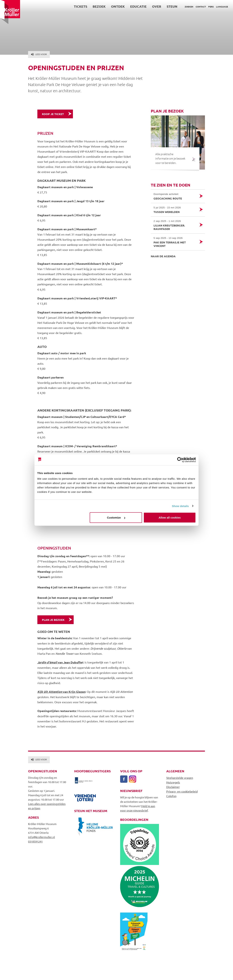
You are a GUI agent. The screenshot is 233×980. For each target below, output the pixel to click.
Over (157, 6)
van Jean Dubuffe (60, 662)
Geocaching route (175, 196)
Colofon (171, 796)
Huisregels (173, 782)
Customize (116, 518)
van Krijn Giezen (61, 692)
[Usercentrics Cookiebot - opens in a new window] (180, 460)
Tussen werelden (175, 210)
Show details (180, 506)
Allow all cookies (170, 518)
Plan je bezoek (53, 620)
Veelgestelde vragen (180, 778)
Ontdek (118, 6)
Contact (201, 7)
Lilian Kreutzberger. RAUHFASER (175, 225)
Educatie (138, 6)
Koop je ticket (53, 114)
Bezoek (99, 6)
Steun (172, 6)
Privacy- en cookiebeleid (182, 791)
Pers (211, 7)
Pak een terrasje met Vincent (175, 242)
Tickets (80, 6)
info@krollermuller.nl (41, 837)
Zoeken (189, 7)
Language (222, 7)
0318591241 (35, 841)
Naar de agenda (163, 256)
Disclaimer (173, 787)
